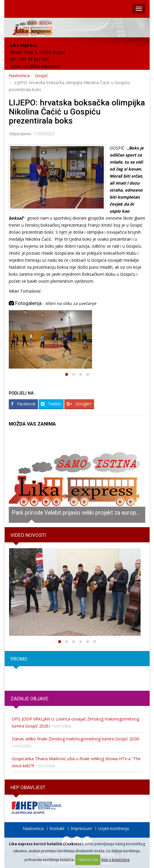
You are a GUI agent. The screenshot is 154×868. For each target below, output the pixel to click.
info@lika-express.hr (41, 66)
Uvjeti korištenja (114, 828)
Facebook (23, 404)
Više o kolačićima (115, 860)
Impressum (81, 828)
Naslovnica (19, 75)
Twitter (51, 404)
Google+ (79, 404)
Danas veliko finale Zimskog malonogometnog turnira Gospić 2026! (76, 739)
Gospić (41, 75)
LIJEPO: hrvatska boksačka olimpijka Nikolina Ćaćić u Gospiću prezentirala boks (77, 112)
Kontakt (57, 828)
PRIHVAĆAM (88, 860)
